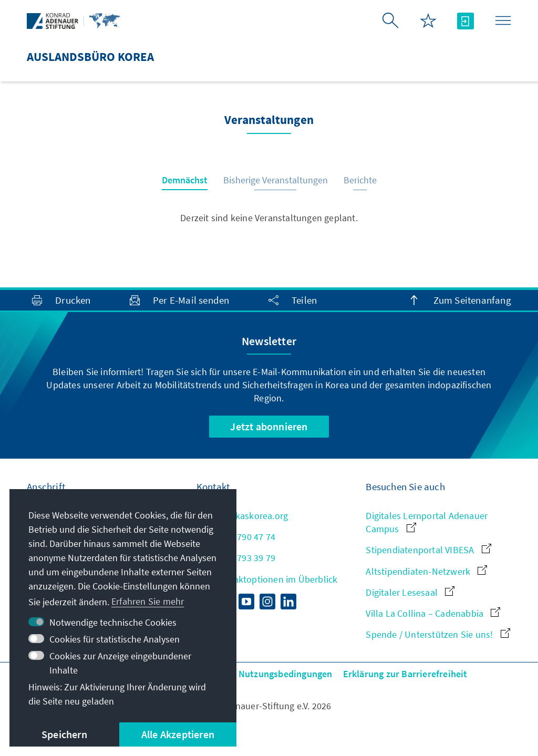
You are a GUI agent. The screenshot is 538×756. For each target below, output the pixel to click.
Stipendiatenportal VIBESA (428, 550)
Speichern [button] (64, 734)
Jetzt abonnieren (269, 426)
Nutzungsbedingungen (286, 674)
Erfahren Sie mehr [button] (148, 601)
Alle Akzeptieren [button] (178, 734)
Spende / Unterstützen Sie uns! (438, 634)
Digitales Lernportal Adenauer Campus (427, 522)
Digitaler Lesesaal (410, 592)
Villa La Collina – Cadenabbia (433, 613)
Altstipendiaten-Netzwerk (426, 571)
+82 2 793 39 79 (236, 558)
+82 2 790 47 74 (236, 537)
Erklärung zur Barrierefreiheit (405, 674)
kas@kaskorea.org (242, 516)
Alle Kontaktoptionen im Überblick (267, 579)
